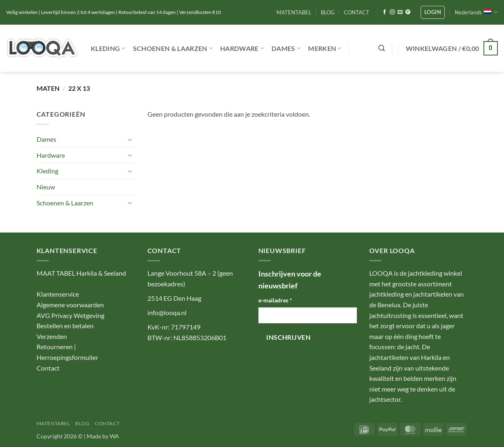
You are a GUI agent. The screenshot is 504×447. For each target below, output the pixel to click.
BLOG (328, 12)
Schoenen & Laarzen (173, 48)
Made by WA (103, 436)
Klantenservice (58, 294)
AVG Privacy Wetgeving (70, 315)
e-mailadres (275, 300)
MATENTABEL (294, 12)
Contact (48, 368)
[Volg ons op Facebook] (384, 12)
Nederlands (476, 12)
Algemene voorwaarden (70, 305)
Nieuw (46, 187)
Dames (286, 48)
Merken (325, 48)
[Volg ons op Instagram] (392, 12)
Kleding (108, 48)
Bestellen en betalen (65, 326)
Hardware (242, 48)
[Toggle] (130, 139)
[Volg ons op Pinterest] (408, 12)
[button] (433, 12)
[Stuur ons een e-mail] (400, 12)
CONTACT (357, 12)
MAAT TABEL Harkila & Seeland (81, 273)
